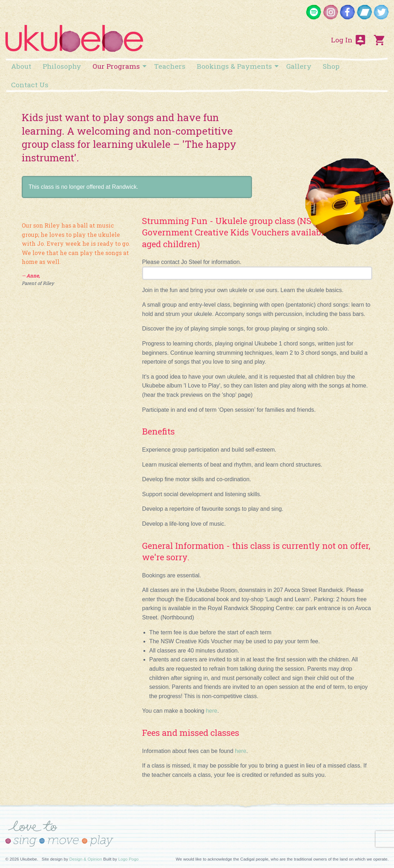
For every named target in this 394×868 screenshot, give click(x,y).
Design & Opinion (86, 859)
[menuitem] (21, 66)
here (241, 751)
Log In (349, 40)
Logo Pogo (128, 859)
